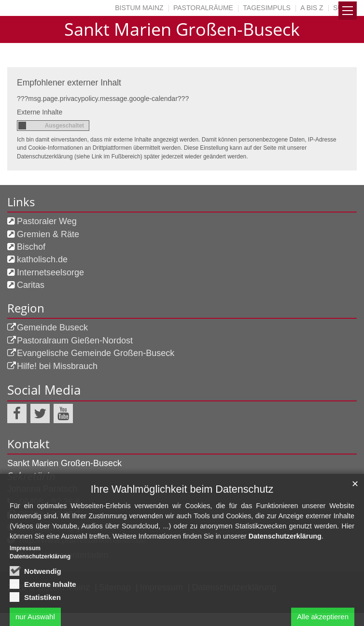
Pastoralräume (203, 8)
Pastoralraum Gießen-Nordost (75, 341)
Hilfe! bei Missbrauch (57, 366)
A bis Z (312, 8)
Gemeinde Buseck (52, 327)
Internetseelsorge (50, 272)
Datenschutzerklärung (285, 572)
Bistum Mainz (139, 8)
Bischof (31, 247)
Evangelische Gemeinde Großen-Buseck (96, 353)
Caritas (31, 285)
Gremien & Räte (48, 234)
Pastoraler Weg (47, 221)
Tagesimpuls (267, 8)
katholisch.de (42, 259)
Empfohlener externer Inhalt (69, 83)
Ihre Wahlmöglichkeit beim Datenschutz (182, 525)
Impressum (25, 583)
